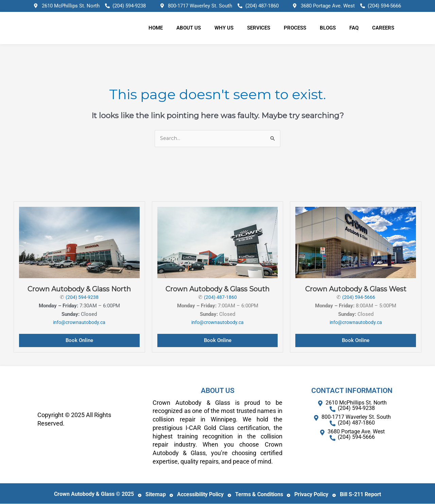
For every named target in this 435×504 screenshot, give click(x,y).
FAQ (354, 28)
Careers (383, 28)
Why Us (224, 28)
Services (259, 28)
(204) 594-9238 (82, 298)
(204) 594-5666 (359, 298)
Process (295, 28)
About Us (189, 28)
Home (156, 28)
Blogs (328, 28)
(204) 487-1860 (221, 298)
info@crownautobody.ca (79, 323)
